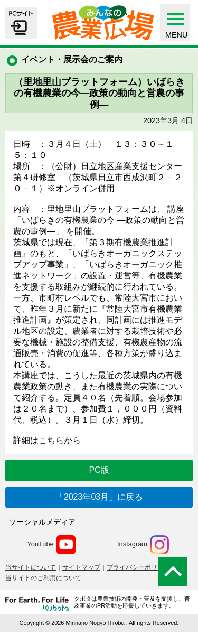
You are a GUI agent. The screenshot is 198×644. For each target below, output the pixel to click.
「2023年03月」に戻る (99, 497)
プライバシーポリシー (138, 567)
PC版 (99, 470)
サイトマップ (81, 567)
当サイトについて (31, 567)
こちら (51, 440)
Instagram (143, 545)
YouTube (51, 545)
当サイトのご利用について (43, 578)
